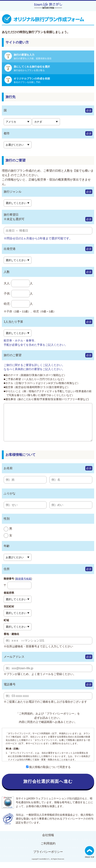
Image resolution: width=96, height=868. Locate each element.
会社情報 (48, 841)
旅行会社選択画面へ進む (48, 787)
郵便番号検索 (23, 585)
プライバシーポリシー (48, 858)
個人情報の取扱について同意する (48, 773)
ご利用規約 (48, 849)
